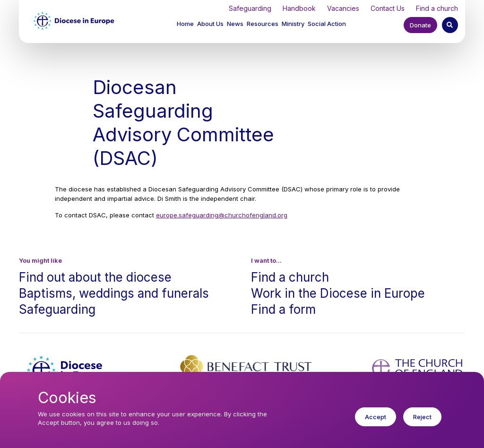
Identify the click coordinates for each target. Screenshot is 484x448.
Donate (420, 25)
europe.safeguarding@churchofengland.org (222, 215)
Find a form (283, 309)
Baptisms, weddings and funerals (114, 293)
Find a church (437, 8)
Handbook (299, 8)
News (235, 24)
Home (185, 24)
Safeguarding (250, 8)
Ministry (293, 24)
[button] (211, 25)
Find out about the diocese (95, 277)
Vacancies (343, 8)
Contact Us (388, 8)
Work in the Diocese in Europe (338, 293)
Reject (422, 424)
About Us (210, 24)
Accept (376, 424)
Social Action (327, 24)
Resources (263, 24)
